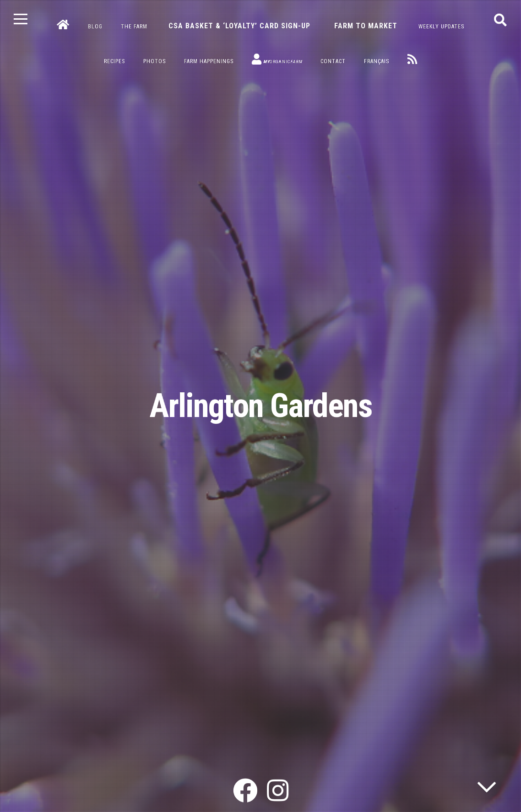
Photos (155, 61)
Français (377, 61)
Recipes (114, 61)
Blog (95, 27)
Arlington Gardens (261, 406)
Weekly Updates (441, 27)
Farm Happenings (209, 61)
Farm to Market (366, 26)
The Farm (134, 27)
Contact (333, 61)
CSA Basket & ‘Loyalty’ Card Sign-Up (239, 26)
